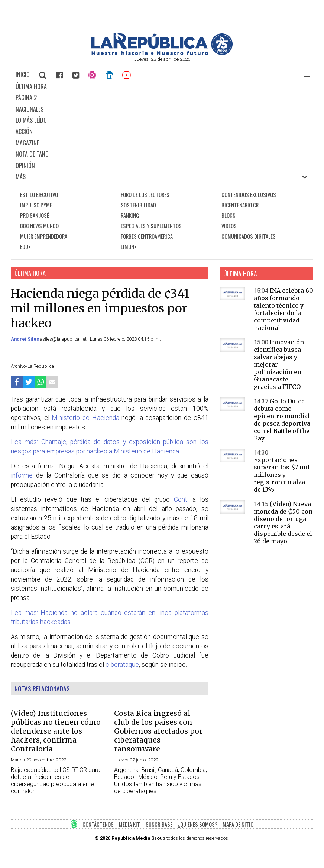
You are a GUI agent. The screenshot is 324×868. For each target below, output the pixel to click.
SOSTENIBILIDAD (138, 205)
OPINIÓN (25, 166)
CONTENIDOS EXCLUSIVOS (249, 195)
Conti (181, 499)
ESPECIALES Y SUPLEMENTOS (151, 226)
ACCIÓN (24, 131)
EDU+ (25, 247)
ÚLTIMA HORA (31, 86)
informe (22, 475)
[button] (307, 75)
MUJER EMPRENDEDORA (44, 236)
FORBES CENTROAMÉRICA (147, 236)
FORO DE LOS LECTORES (145, 195)
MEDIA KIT (129, 824)
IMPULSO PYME (36, 205)
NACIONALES (30, 109)
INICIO (23, 75)
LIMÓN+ (129, 247)
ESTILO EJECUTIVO (39, 195)
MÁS (21, 177)
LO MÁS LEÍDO (31, 120)
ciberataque (122, 665)
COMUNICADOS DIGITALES (249, 236)
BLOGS (229, 215)
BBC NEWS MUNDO (39, 226)
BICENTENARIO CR (240, 205)
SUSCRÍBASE (159, 824)
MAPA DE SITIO (238, 824)
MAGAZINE (27, 143)
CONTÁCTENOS (98, 824)
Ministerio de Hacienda (85, 418)
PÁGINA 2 (26, 98)
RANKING (130, 215)
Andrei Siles (25, 339)
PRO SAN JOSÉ (35, 215)
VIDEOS (229, 226)
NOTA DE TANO (32, 154)
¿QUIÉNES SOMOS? (197, 824)
